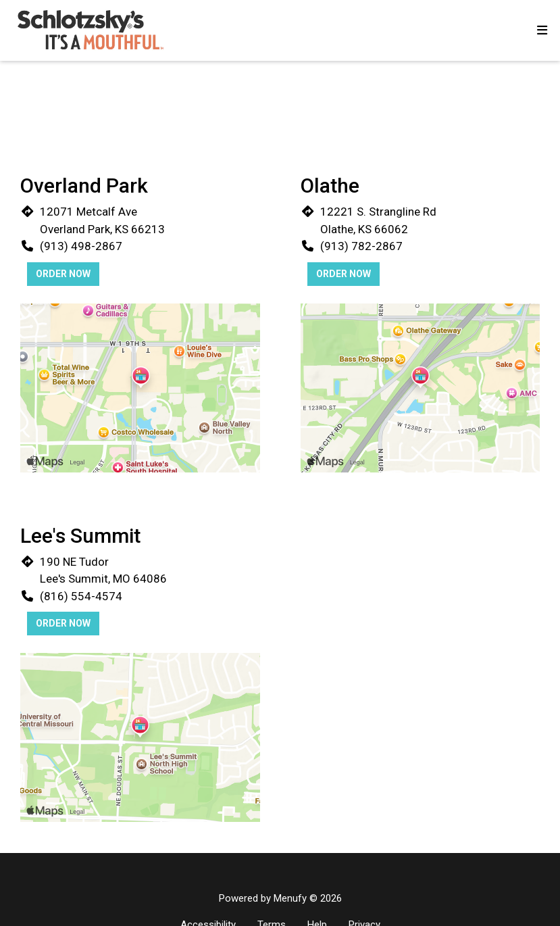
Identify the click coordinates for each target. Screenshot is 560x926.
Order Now (63, 274)
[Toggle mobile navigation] (542, 31)
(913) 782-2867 (361, 246)
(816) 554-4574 (81, 596)
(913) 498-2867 (81, 246)
